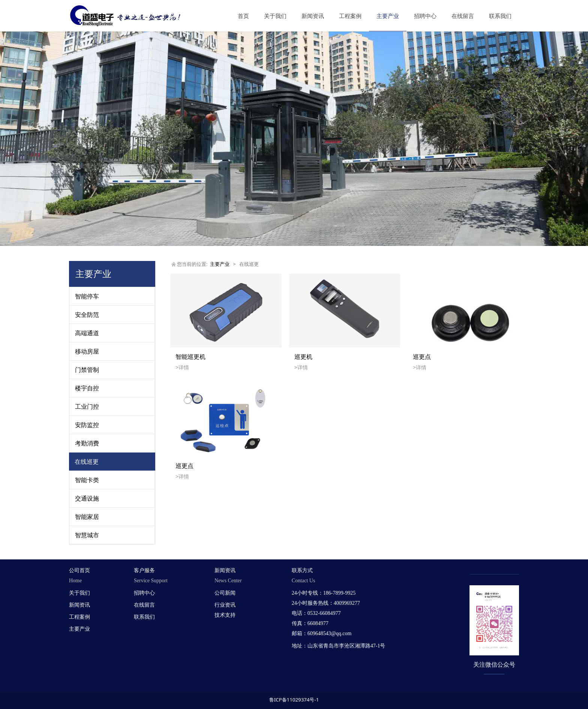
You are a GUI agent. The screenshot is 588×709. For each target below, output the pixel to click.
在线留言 (463, 16)
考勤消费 (87, 443)
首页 (243, 16)
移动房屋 (87, 351)
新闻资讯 (313, 16)
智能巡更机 (190, 357)
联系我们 (500, 16)
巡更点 (422, 357)
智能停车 (87, 296)
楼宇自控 (87, 388)
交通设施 (87, 498)
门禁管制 (87, 370)
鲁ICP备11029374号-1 (294, 700)
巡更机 (303, 357)
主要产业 (388, 16)
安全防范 (87, 315)
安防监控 (87, 425)
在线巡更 (87, 462)
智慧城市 (87, 535)
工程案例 (350, 16)
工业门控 (87, 406)
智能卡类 (87, 480)
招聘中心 (425, 16)
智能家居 (87, 517)
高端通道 (87, 333)
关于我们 (275, 16)
